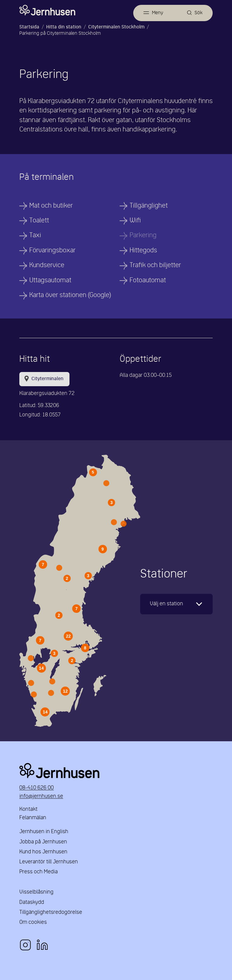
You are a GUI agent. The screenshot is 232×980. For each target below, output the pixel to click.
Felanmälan (33, 818)
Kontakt (28, 809)
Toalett (39, 221)
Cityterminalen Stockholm (116, 27)
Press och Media (39, 872)
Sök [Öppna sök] (198, 13)
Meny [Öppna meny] (158, 13)
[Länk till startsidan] (47, 10)
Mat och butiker (51, 206)
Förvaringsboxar (52, 251)
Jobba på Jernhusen (43, 842)
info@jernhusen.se (41, 796)
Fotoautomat (148, 281)
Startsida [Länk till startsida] (29, 27)
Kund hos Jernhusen (43, 852)
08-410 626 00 (37, 788)
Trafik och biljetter (155, 265)
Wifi (135, 221)
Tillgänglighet (149, 206)
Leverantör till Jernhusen (49, 862)
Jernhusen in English (44, 832)
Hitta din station (64, 27)
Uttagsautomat (50, 281)
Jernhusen (116, 771)
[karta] (176, 604)
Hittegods (143, 251)
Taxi (35, 236)
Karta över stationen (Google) (70, 295)
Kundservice (47, 265)
